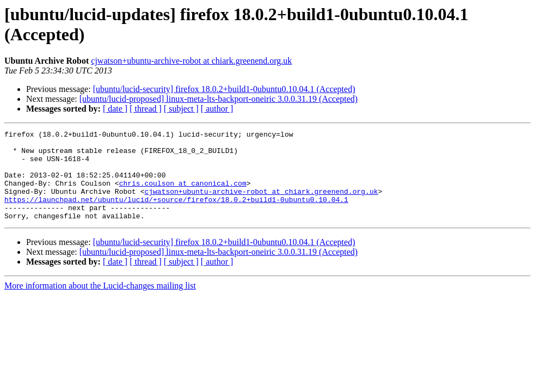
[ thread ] (146, 109)
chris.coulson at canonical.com (183, 194)
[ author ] (217, 109)
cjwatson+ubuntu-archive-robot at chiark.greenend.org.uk (191, 61)
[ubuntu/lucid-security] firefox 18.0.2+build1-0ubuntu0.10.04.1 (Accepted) (224, 89)
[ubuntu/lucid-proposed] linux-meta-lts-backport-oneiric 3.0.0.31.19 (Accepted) (219, 99)
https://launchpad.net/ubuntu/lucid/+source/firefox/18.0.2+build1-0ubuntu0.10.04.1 (176, 214)
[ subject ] (181, 109)
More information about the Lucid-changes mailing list (100, 304)
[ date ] (115, 109)
